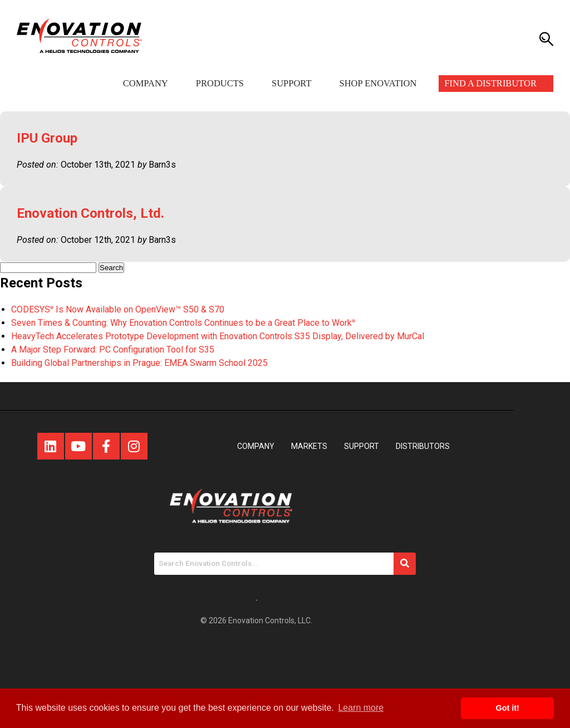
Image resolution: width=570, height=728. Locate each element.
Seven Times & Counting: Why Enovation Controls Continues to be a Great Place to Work (183, 323)
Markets (309, 446)
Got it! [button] (508, 708)
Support (291, 83)
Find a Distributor (490, 83)
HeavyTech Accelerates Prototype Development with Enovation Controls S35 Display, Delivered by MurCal (218, 336)
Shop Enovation (378, 83)
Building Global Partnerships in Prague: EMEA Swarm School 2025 (139, 363)
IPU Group (47, 138)
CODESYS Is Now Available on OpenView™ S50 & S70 (118, 309)
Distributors (423, 446)
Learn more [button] (361, 708)
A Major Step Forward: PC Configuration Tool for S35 (113, 350)
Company (146, 83)
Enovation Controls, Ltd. (90, 213)
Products (220, 83)
